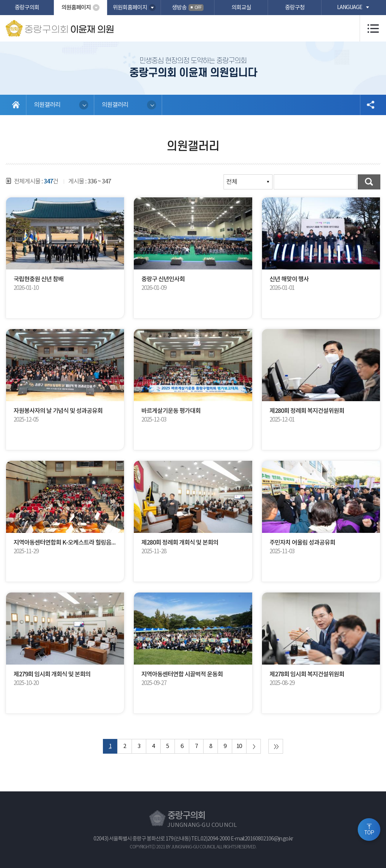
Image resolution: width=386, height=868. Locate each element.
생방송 (188, 8)
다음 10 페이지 (254, 746)
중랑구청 (295, 8)
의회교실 (241, 8)
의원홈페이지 (76, 8)
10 (239, 746)
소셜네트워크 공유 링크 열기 (370, 105)
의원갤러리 (47, 105)
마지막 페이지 (276, 746)
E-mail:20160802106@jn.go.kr (262, 839)
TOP (369, 833)
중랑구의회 (27, 8)
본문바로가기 (0, 0)
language (350, 8)
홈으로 (16, 105)
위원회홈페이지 (130, 8)
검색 (369, 182)
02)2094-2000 (215, 839)
